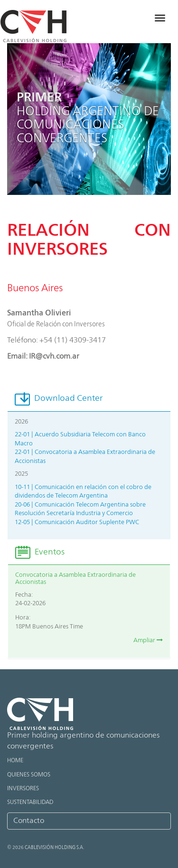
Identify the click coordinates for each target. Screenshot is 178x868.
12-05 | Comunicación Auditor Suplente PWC (77, 522)
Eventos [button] (40, 552)
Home (15, 761)
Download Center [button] (59, 398)
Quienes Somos (29, 775)
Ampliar (148, 641)
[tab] (89, 399)
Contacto (29, 821)
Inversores (23, 789)
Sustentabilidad (30, 803)
